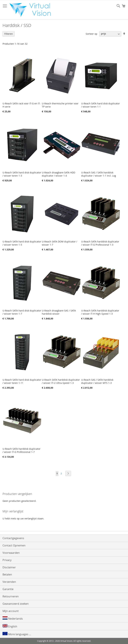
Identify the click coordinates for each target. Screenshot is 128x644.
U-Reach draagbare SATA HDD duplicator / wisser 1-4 (58, 174)
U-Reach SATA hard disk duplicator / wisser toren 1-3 (22, 174)
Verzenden (9, 582)
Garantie (8, 589)
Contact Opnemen (14, 545)
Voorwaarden (11, 553)
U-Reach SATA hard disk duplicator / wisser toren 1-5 (22, 243)
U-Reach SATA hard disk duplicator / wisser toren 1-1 (100, 105)
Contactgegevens (13, 538)
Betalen (7, 574)
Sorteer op (91, 34)
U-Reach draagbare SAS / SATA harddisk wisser (59, 312)
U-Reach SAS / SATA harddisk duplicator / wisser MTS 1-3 (97, 381)
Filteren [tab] (9, 34)
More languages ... (17, 634)
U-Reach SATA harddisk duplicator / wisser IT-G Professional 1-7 (21, 450)
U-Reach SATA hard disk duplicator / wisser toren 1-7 (22, 312)
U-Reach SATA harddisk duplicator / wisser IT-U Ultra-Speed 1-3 (61, 381)
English (10, 626)
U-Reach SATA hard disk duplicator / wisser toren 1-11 (22, 381)
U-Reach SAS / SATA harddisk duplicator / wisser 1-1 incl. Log (99, 174)
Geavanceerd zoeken (16, 604)
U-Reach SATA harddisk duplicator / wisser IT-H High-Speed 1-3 (100, 312)
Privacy (7, 560)
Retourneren (11, 596)
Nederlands (13, 618)
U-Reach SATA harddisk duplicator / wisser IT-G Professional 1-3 (100, 243)
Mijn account (11, 611)
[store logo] (32, 10)
